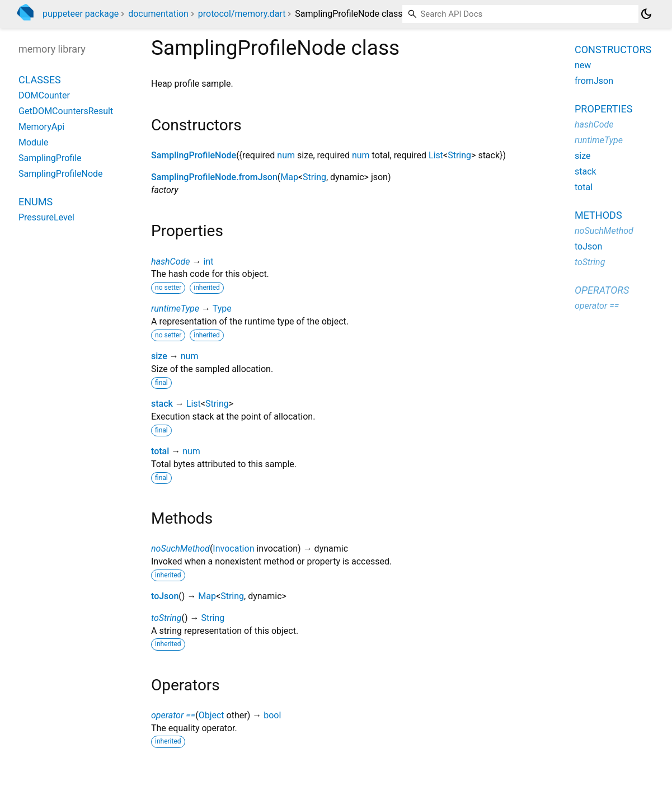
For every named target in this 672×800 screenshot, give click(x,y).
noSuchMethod (180, 549)
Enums (36, 202)
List (436, 155)
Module (33, 142)
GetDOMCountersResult (66, 111)
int (208, 262)
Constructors (613, 50)
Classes (40, 80)
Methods (598, 215)
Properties (603, 109)
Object (212, 715)
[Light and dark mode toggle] (646, 14)
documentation (158, 14)
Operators (602, 290)
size (159, 356)
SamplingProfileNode (194, 155)
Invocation (233, 549)
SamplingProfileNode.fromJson (214, 177)
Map (289, 177)
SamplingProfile (50, 158)
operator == (173, 715)
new (583, 65)
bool (272, 715)
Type (222, 309)
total (160, 451)
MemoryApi (41, 127)
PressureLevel (46, 217)
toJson (165, 596)
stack (162, 404)
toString (166, 618)
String (459, 155)
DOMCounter (44, 95)
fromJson (594, 81)
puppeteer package (81, 14)
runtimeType (175, 309)
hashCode (170, 262)
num (286, 155)
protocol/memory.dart (242, 14)
